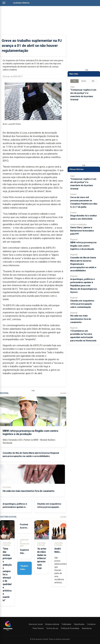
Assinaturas (87, 628)
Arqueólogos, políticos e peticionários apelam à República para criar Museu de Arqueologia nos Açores (84, 286)
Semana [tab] (84, 81)
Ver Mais (63, 393)
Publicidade (67, 624)
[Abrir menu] (4, 3)
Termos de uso (52, 628)
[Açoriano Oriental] (8, 631)
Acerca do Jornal (36, 624)
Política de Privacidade (70, 628)
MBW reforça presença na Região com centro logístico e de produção (30, 432)
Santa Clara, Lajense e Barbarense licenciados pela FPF (82, 231)
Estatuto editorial (52, 624)
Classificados (79, 624)
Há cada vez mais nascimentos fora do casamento (29, 491)
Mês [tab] (93, 81)
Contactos (91, 624)
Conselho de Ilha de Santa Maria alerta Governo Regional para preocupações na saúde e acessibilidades (83, 264)
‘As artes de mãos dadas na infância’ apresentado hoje (42, 558)
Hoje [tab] (74, 81)
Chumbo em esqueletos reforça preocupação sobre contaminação (49, 507)
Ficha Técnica (38, 628)
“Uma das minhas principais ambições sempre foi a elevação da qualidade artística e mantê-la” (7, 575)
